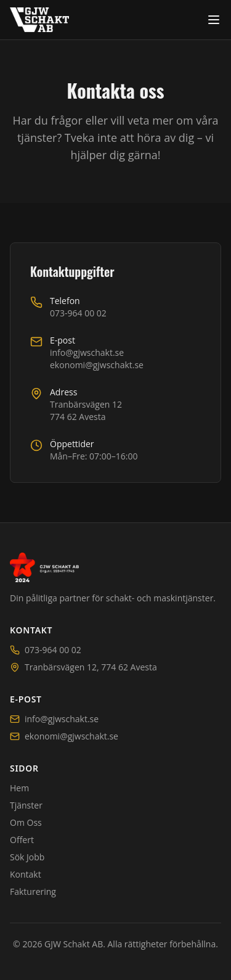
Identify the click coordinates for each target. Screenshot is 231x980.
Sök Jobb (27, 857)
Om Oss (26, 822)
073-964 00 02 (78, 314)
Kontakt (26, 874)
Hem (19, 788)
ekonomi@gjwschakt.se (97, 366)
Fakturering (33, 891)
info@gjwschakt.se (87, 354)
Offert (22, 840)
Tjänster (26, 805)
